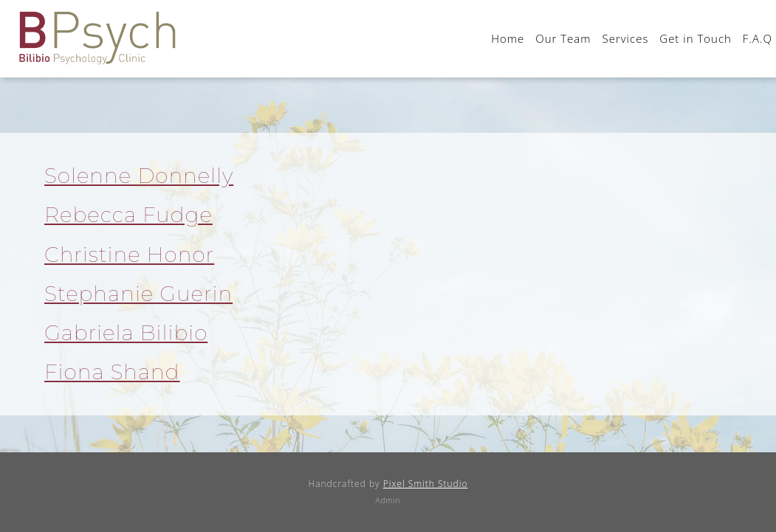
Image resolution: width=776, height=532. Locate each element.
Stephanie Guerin (138, 294)
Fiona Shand (112, 372)
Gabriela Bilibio (126, 333)
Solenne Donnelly (139, 176)
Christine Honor (129, 255)
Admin (388, 500)
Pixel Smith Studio (426, 484)
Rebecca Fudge (128, 215)
